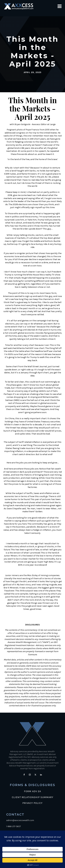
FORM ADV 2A (32, 791)
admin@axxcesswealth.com (20, 820)
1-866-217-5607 (13, 826)
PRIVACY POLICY (32, 803)
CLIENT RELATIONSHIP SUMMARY (33, 797)
